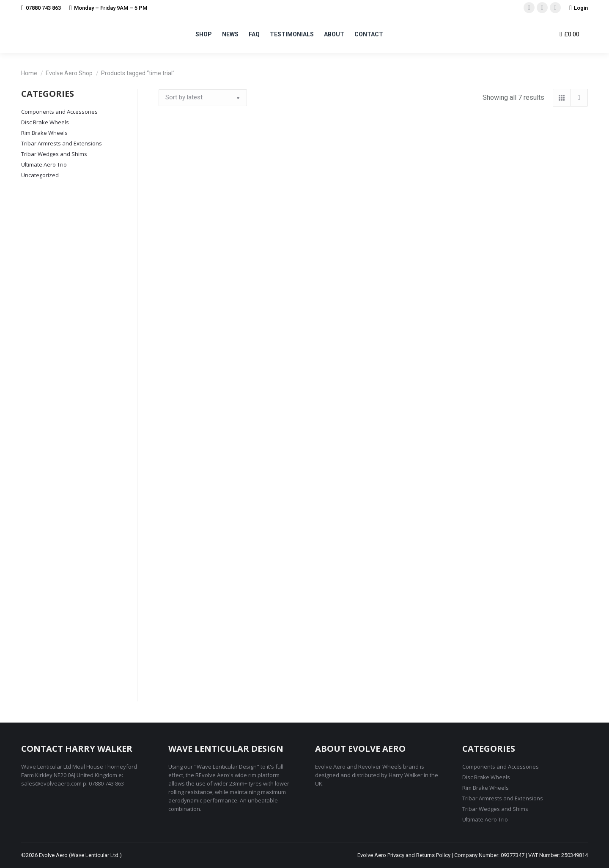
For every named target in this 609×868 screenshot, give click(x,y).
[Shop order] (203, 98)
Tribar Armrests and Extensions (62, 143)
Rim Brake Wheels (44, 133)
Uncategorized (40, 175)
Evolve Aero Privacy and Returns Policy (404, 855)
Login (579, 8)
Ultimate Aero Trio (44, 164)
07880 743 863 (41, 8)
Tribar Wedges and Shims (54, 154)
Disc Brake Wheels (45, 122)
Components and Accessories (59, 112)
